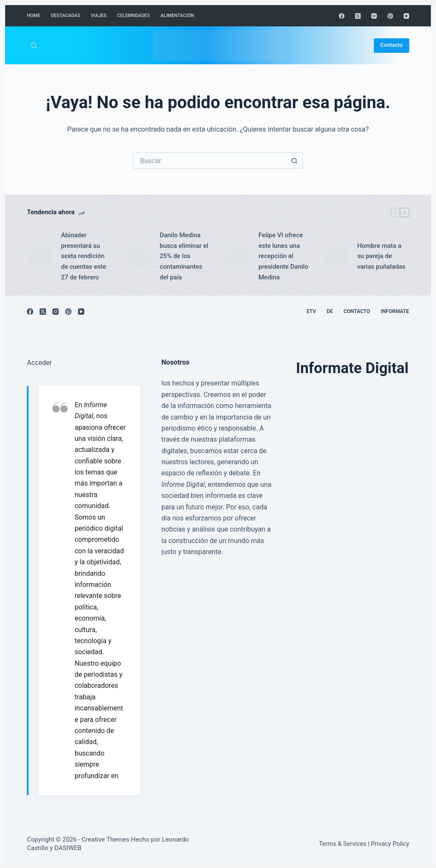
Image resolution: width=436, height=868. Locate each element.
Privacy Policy (390, 844)
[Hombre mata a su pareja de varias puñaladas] (336, 256)
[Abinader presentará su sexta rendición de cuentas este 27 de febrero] (40, 256)
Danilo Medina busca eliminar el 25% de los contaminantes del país (184, 256)
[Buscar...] (209, 161)
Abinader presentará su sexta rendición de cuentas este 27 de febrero (83, 256)
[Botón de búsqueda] (295, 161)
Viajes (99, 16)
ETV (311, 311)
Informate (395, 311)
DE (330, 311)
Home (33, 16)
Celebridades (133, 16)
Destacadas (65, 16)
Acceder (39, 363)
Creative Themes (106, 839)
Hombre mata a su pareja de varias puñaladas (381, 256)
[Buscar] (34, 45)
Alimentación (177, 16)
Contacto (392, 45)
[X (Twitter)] (358, 16)
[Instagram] (374, 16)
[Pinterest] (390, 16)
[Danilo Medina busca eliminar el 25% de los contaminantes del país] (138, 256)
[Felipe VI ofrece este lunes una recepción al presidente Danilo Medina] (237, 256)
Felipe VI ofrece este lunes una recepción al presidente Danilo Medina (283, 256)
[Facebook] (342, 16)
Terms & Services (343, 844)
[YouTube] (406, 16)
